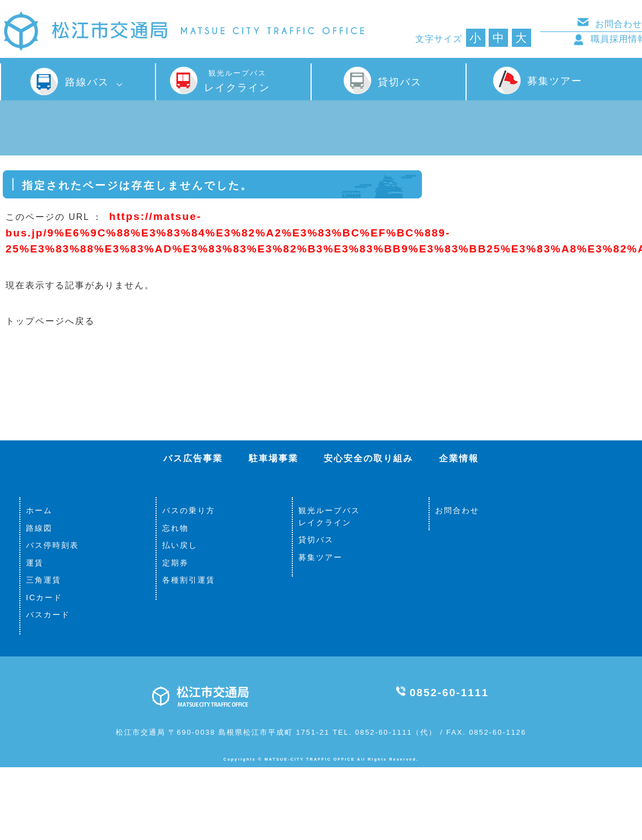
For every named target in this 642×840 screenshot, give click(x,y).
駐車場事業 (274, 458)
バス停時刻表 (52, 545)
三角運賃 (44, 580)
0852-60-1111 (450, 693)
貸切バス (400, 82)
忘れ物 (175, 528)
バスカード (48, 615)
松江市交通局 (183, 32)
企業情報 (459, 458)
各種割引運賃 (189, 580)
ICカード (44, 597)
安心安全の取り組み (368, 458)
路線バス (87, 82)
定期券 (175, 563)
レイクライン (237, 81)
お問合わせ (457, 510)
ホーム (39, 510)
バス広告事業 (193, 458)
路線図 (39, 528)
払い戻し (180, 545)
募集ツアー (555, 81)
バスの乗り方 (189, 510)
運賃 (35, 563)
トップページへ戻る (50, 321)
